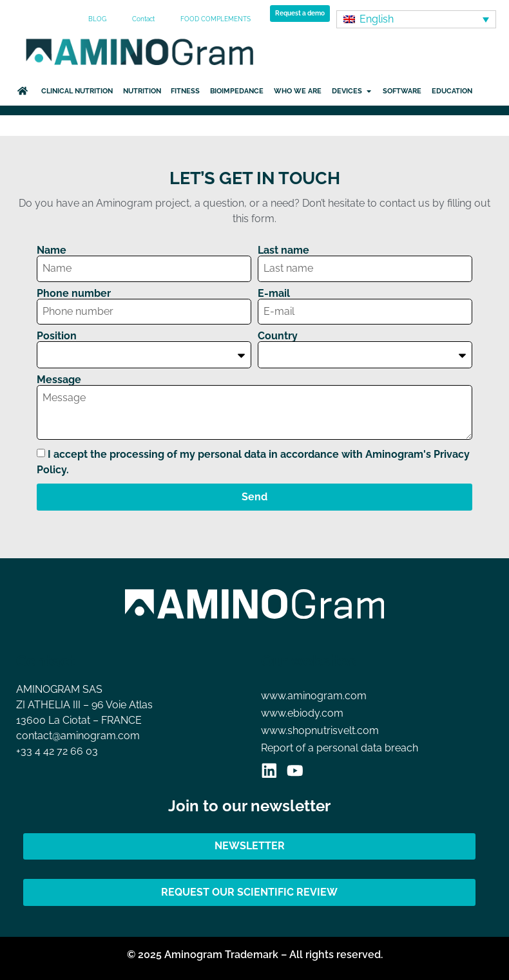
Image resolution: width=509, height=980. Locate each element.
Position (57, 336)
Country (278, 336)
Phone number (74, 294)
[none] (416, 20)
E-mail (274, 294)
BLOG (97, 19)
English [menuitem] (377, 19)
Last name (283, 250)
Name (52, 250)
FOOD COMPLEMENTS (216, 19)
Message (59, 380)
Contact (143, 19)
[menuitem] (416, 20)
